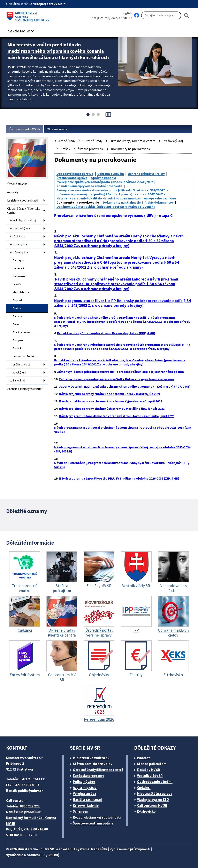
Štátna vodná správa (72, 178)
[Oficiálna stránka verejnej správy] (50, 4)
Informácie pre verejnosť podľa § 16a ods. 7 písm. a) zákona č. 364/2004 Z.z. (111, 194)
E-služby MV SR (148, 770)
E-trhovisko (146, 811)
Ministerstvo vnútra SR (91, 758)
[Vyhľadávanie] (161, 15)
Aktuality (13, 192)
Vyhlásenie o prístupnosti (130, 849)
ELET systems (79, 849)
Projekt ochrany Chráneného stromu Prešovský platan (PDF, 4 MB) (106, 333)
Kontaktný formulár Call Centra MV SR (31, 821)
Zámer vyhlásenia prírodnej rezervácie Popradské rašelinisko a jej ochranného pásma (121, 372)
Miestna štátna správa (155, 794)
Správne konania (104, 178)
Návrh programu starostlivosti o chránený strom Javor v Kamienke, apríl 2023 (117, 416)
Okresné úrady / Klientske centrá (24, 211)
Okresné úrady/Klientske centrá (98, 770)
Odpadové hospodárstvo (75, 174)
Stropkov (18, 340)
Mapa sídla (99, 849)
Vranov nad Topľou (24, 356)
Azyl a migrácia (85, 788)
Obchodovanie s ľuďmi (155, 782)
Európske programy (89, 776)
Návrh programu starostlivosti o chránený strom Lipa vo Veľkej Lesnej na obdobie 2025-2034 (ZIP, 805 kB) (122, 449)
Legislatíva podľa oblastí (23, 200)
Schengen (81, 811)
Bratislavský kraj (20, 228)
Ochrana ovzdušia (111, 174)
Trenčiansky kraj (20, 364)
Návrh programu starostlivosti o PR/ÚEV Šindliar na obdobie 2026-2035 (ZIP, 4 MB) (119, 478)
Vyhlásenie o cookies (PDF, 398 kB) (33, 855)
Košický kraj (18, 236)
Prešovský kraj (19, 252)
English (127, 13)
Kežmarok (19, 276)
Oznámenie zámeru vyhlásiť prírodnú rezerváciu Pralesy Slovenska (106, 206)
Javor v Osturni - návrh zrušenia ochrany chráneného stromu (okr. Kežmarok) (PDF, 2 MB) (125, 386)
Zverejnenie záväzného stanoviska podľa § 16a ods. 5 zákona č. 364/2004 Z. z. (113, 190)
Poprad (17, 300)
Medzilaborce (21, 292)
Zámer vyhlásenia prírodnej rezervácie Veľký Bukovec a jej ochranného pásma (116, 379)
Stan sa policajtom (152, 764)
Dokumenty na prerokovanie (131, 149)
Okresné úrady (57, 129)
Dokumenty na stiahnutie (122, 202)
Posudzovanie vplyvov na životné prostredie (89, 186)
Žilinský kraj (17, 380)
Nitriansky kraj (19, 244)
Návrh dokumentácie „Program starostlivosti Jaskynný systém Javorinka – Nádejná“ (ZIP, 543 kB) (122, 465)
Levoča (17, 284)
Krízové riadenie (86, 805)
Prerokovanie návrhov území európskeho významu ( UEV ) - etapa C (113, 216)
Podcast (143, 758)
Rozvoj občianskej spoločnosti (97, 817)
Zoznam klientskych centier (25, 389)
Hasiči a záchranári (88, 799)
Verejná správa (85, 794)
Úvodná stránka (17, 184)
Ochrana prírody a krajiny (146, 174)
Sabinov (18, 316)
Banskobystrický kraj (23, 220)
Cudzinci (144, 788)
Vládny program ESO (153, 799)
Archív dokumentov (159, 202)
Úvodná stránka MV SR (25, 129)
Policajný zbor (84, 782)
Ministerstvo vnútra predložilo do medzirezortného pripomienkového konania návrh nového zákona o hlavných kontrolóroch (58, 51)
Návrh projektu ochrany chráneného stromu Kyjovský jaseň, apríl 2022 (111, 401)
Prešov (17, 308)
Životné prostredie (91, 149)
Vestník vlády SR (150, 776)
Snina (16, 324)
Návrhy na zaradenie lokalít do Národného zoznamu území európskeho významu (116, 198)
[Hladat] (186, 15)
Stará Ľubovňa (21, 332)
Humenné (18, 268)
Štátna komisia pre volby (93, 764)
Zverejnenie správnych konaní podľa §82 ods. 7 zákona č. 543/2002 (105, 182)
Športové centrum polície (93, 823)
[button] (22, 30)
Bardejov (18, 260)
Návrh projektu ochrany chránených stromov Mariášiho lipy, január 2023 (112, 409)
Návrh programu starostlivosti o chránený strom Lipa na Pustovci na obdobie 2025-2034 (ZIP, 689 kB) (123, 429)
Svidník (17, 348)
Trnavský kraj (18, 372)
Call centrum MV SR (152, 805)
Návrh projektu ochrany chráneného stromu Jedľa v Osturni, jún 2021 (110, 394)
